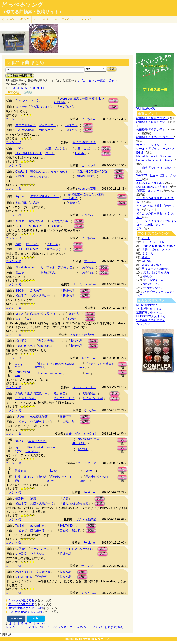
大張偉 (20, 417)
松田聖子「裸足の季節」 (152, 118)
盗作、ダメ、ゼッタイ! (81, 434)
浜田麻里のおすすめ (149, 313)
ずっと (146, 238)
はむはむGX (35, 221)
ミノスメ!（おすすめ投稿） (107, 627)
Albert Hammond (26, 267)
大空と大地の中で (42, 296)
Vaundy (146, 261)
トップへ (11, 627)
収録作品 (71, 125)
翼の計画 (42, 577)
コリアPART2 (87, 463)
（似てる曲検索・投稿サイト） (32, 12)
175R (19, 226)
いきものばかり (93, 398)
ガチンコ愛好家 (86, 519)
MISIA (19, 314)
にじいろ (32, 244)
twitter (36, 618)
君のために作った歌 (76, 503)
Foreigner (89, 492)
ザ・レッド (89, 566)
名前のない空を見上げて (42, 314)
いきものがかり (26, 398)
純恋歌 (35, 203)
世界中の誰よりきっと (156, 250)
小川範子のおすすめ (149, 309)
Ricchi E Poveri (25, 346)
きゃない (21, 100)
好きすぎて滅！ (152, 265)
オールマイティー (155, 280)
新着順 (28, 92)
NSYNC (83, 449)
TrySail (20, 526)
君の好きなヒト (57, 249)
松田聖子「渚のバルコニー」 (155, 137)
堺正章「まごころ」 (149, 191)
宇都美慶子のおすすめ (151, 320)
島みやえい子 (24, 572)
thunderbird (46, 130)
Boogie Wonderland (51, 373)
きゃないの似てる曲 (21, 600)
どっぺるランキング (59, 627)
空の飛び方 (67, 107)
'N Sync (18, 449)
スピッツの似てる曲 (21, 604)
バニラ (35, 100)
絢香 (18, 244)
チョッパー (89, 215)
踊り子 (146, 257)
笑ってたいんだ (64, 398)
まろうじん (89, 593)
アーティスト (46, 19)
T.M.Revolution (25, 130)
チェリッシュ (39, 176)
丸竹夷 (20, 221)
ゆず (18, 319)
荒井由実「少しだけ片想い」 (155, 168)
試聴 (113, 100)
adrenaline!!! (38, 526)
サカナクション (153, 288)
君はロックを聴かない (156, 269)
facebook (16, 618)
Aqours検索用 (87, 189)
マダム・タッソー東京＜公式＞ (97, 81)
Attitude (80, 153)
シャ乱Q (21, 554)
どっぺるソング (22, 5)
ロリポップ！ (103, 639)
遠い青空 (60, 393)
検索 (112, 69)
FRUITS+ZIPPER (153, 242)
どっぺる (16, 19)
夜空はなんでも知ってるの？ (49, 172)
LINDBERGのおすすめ (151, 316)
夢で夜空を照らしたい (45, 196)
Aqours (20, 196)
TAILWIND (66, 526)
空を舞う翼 (43, 572)
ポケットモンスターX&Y (76, 549)
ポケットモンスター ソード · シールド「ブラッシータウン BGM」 (155, 149)
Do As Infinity (24, 577)
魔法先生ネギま (26, 125)
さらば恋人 (48, 272)
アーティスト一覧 (32, 627)
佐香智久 (21, 549)
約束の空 (32, 249)
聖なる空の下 (48, 125)
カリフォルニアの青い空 (56, 267)
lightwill (84, 639)
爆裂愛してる (152, 284)
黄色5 (18, 366)
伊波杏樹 (21, 471)
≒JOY (19, 148)
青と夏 (50, 153)
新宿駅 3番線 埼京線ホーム (33, 393)
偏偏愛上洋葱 (39, 417)
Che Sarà (44, 346)
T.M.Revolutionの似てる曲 (25, 612)
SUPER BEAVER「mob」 (153, 187)
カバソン (68, 19)
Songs (56, 226)
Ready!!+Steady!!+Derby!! (158, 246)
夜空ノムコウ (37, 441)
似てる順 (13, 92)
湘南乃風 (21, 203)
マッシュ (90, 261)
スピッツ (21, 107)
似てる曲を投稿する (20, 75)
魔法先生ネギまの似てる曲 (26, 608)
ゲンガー (90, 410)
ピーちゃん (89, 119)
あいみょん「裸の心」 (151, 183)
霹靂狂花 (65, 417)
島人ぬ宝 (36, 291)
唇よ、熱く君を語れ (156, 273)
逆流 (33, 499)
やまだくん (89, 358)
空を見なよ (38, 554)
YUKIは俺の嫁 (145, 109)
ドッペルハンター (84, 284)
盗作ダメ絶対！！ (84, 142)
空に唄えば (35, 226)
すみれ (72, 319)
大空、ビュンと (55, 148)
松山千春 (21, 296)
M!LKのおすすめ (147, 305)
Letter (54, 471)
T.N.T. (19, 249)
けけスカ (147, 253)
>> (43, 88)
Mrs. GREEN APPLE (29, 153)
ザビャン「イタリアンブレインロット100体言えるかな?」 (157, 225)
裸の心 (148, 276)
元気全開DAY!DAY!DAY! (93, 172)
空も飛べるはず (40, 107)
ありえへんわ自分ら (83, 335)
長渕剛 (20, 499)
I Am (88, 373)
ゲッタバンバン (40, 549)
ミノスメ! (85, 19)
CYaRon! (21, 172)
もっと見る (143, 324)
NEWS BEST (86, 176)
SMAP (19, 441)
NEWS (20, 176)
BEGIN (20, 291)
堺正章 (20, 272)
